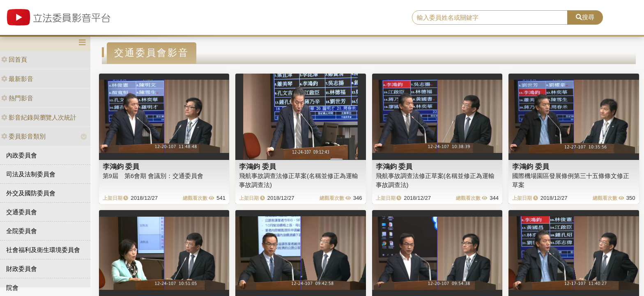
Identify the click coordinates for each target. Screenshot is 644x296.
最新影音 (17, 79)
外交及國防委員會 (31, 193)
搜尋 (585, 17)
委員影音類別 (23, 136)
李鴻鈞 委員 (121, 166)
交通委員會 (22, 212)
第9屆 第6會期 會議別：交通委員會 (153, 176)
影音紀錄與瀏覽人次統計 (39, 117)
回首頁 (14, 59)
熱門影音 (17, 98)
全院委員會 (22, 231)
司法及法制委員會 (31, 174)
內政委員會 (22, 155)
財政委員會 (22, 269)
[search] (490, 18)
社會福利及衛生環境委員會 (43, 250)
